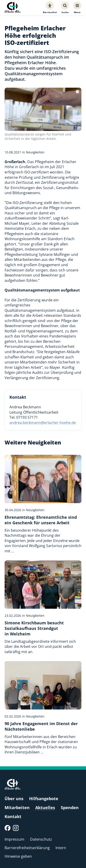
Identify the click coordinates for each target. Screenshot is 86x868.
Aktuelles (45, 807)
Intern (61, 848)
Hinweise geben (18, 856)
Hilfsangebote (44, 799)
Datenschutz (41, 839)
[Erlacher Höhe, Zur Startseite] (13, 8)
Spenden (70, 807)
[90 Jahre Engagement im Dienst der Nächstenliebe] (43, 708)
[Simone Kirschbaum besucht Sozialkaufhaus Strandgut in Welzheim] (43, 607)
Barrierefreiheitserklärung (27, 848)
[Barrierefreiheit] (50, 8)
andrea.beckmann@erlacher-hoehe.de (43, 423)
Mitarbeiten (17, 807)
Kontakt (13, 816)
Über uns (14, 799)
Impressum (14, 839)
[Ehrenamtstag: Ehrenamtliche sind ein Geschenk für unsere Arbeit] (43, 504)
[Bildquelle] (77, 92)
